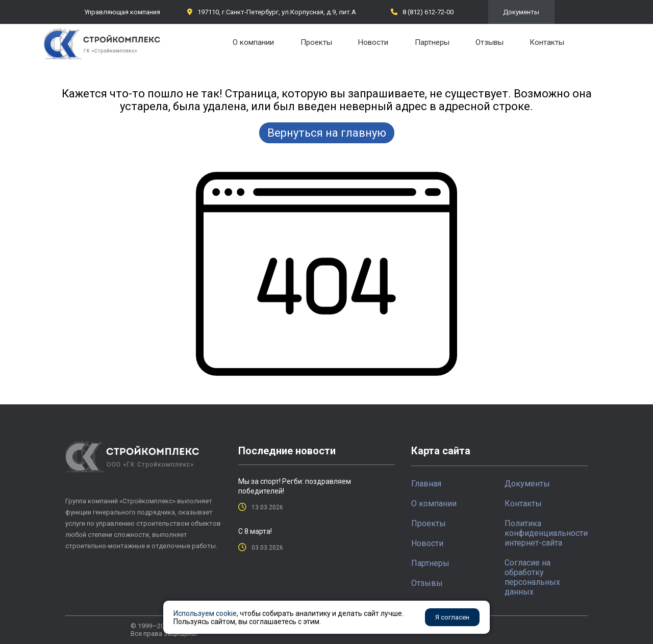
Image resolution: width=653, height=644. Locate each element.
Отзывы (489, 42)
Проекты (316, 42)
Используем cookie (205, 613)
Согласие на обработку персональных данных (532, 577)
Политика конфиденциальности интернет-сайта (546, 533)
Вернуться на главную (327, 133)
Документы (521, 12)
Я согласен (452, 617)
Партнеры (432, 42)
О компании (253, 42)
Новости (373, 42)
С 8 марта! (255, 531)
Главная (426, 484)
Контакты (547, 42)
